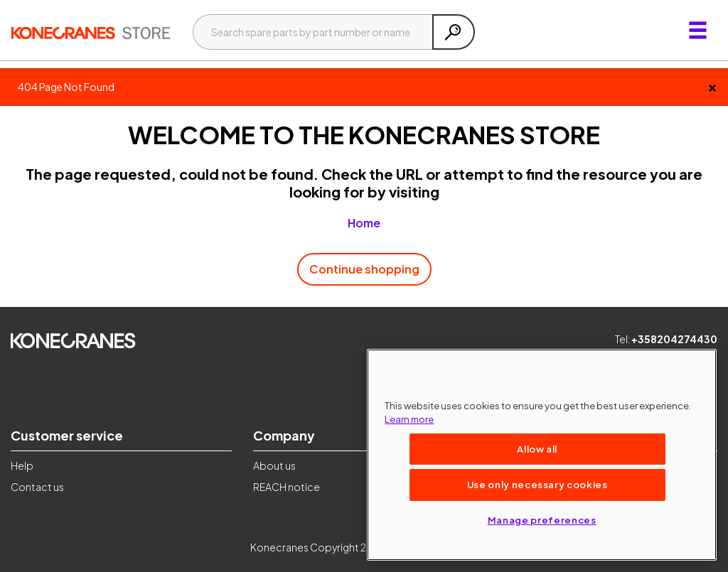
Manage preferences (542, 520)
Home (364, 223)
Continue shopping (364, 269)
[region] (542, 455)
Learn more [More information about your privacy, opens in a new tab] (409, 419)
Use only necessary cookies (537, 484)
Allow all (537, 449)
